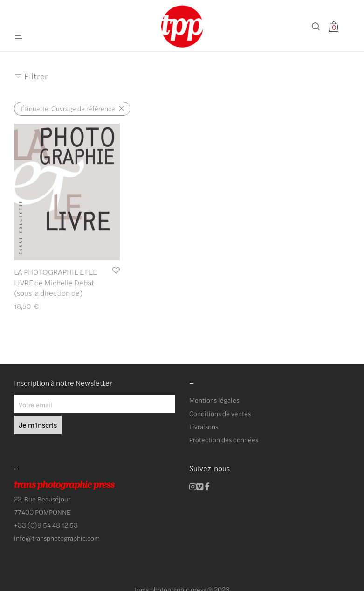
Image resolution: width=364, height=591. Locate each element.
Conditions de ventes (220, 413)
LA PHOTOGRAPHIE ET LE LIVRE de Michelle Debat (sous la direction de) (55, 282)
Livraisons (204, 426)
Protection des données (224, 439)
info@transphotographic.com (57, 538)
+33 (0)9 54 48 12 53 (46, 525)
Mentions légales (214, 400)
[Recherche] (319, 26)
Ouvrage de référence (68, 108)
